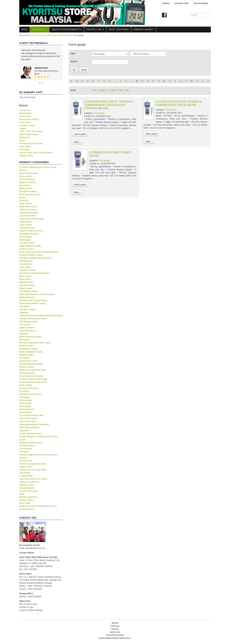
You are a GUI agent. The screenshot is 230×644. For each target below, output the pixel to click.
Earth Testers (25, 122)
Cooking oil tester (27, 228)
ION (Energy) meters (29, 322)
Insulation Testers (27, 125)
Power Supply (26, 385)
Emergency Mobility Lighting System (36, 258)
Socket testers (26, 412)
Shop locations (119, 30)
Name (94, 90)
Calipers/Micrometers (29, 213)
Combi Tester (25, 116)
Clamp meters (26, 222)
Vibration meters (27, 485)
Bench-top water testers (30, 194)
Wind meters (25, 503)
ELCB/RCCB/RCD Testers (31, 255)
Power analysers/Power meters (33, 382)
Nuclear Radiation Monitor (31, 352)
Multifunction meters (28, 349)
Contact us (115, 626)
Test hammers (26, 449)
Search (166, 3)
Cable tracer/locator (28, 207)
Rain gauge (24, 397)
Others (22, 141)
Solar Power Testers (28, 418)
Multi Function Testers (29, 134)
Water (22, 494)
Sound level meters (28, 421)
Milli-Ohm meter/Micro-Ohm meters (35, 343)
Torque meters (26, 467)
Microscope (24, 340)
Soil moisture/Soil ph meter (31, 415)
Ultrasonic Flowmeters (29, 482)
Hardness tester (26, 282)
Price (121, 90)
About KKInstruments (67, 30)
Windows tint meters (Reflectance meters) (38, 506)
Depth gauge (25, 240)
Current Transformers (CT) (31, 231)
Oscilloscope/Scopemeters (31, 364)
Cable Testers (25, 204)
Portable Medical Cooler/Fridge (33, 379)
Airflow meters (26, 176)
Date (127, 90)
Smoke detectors (27, 409)
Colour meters (26, 225)
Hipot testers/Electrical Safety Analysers (37, 294)
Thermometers (26, 461)
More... (77, 142)
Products (40, 30)
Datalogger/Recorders (29, 234)
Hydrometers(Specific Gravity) (33, 303)
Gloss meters (25, 279)
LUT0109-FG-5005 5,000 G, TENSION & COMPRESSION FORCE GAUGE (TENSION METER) (109, 105)
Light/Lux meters (27, 328)
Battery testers (26, 188)
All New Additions (27, 179)
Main (25, 30)
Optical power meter (28, 361)
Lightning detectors (28, 331)
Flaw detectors (26, 264)
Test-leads (24, 452)
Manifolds (24, 334)
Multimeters (25, 138)
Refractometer (26, 400)
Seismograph (25, 406)
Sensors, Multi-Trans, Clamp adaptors (36, 153)
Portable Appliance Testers (31, 144)
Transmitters (25, 473)
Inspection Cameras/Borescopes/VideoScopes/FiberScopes (41, 314)
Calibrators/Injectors (28, 210)
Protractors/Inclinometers (30, 394)
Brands (23, 198)
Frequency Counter (28, 270)
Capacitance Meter (28, 216)
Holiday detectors (27, 297)
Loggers (23, 128)
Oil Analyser (25, 358)
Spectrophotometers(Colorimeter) (34, 424)
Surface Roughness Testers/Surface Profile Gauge (39, 438)
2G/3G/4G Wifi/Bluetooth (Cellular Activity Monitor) (38, 169)
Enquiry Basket (144, 30)
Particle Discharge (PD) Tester (33, 370)
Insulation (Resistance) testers (33, 319)
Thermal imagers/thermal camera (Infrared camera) (38, 456)
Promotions (24, 391)
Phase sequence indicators (31, 376)
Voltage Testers (26, 156)
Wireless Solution (27, 509)
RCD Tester (25, 150)
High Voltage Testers (29, 291)
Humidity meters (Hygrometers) (33, 300)
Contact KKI (95, 30)
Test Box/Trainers (27, 446)
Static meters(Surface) (29, 427)
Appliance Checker (28, 182)
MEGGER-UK (65, 35)
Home (33, 35)
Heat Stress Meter (27, 285)
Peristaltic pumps (27, 373)
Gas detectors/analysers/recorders (35, 273)
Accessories (25, 110)
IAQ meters (24, 306)
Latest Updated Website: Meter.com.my (115, 638)
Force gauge (25, 267)
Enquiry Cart (115, 632)
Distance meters (27, 249)
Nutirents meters (27, 355)
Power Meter (25, 147)
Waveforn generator (28, 497)
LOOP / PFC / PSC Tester (31, 131)
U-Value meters (26, 476)
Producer (113, 90)
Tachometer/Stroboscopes (31, 443)
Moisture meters (27, 346)
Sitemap (115, 623)
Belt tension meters (28, 191)
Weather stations (27, 500)
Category (103, 90)
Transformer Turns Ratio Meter (33, 470)
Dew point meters (27, 243)
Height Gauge (26, 288)
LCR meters (25, 325)
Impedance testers (28, 309)
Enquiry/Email (201, 3)
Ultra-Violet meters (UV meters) (33, 479)
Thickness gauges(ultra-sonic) (33, 464)
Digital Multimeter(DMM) (30, 246)
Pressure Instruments (29, 388)
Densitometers (26, 237)
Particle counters (27, 367)
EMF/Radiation (26, 261)
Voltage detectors (27, 488)
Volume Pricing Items (29, 491)
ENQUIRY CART (182, 3)
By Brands (52, 35)
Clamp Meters (26, 113)
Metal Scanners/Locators (30, 337)
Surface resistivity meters (31, 434)
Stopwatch (24, 431)
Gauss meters (26, 276)
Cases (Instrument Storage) (32, 219)
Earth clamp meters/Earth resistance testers (39, 252)
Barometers (25, 185)
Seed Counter (26, 403)
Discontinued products (29, 119)
